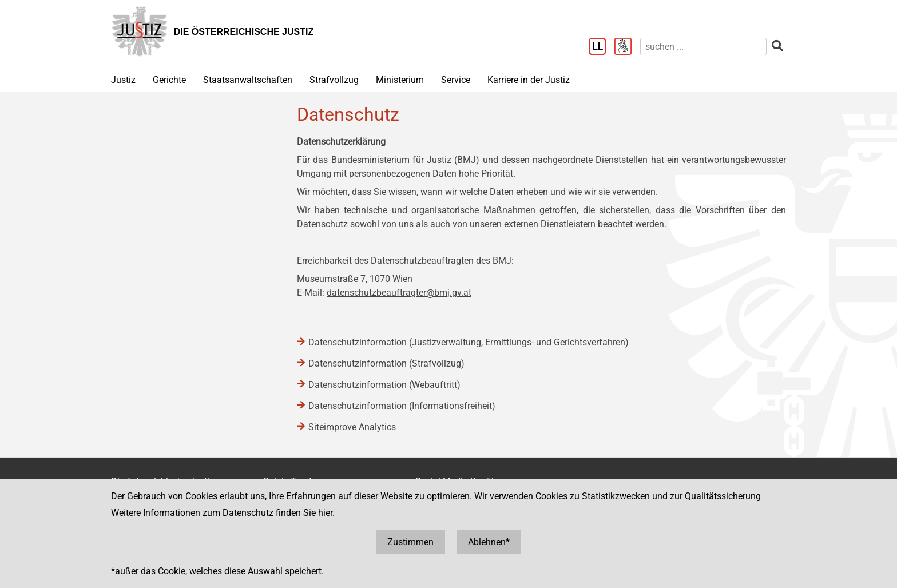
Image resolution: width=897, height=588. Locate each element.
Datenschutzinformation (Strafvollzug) (386, 363)
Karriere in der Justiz (529, 80)
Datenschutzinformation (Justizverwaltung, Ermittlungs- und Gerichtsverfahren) (469, 342)
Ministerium (400, 80)
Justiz (123, 80)
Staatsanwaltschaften (248, 80)
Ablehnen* (489, 542)
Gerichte (169, 80)
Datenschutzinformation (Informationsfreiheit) (402, 406)
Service (456, 80)
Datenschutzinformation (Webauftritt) (384, 385)
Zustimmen (410, 542)
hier (325, 513)
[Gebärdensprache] (627, 47)
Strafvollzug (334, 80)
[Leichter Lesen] (602, 47)
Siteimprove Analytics (352, 427)
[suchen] (703, 47)
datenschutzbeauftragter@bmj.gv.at (399, 293)
